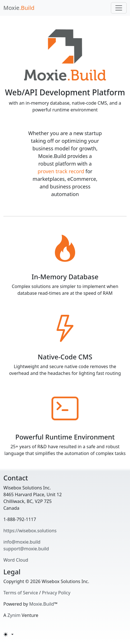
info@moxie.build (22, 542)
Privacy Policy (56, 593)
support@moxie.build (26, 549)
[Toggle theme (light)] (8, 634)
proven (46, 171)
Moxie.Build (42, 604)
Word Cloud (16, 560)
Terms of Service (21, 593)
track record (70, 171)
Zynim (14, 615)
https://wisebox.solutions (30, 531)
